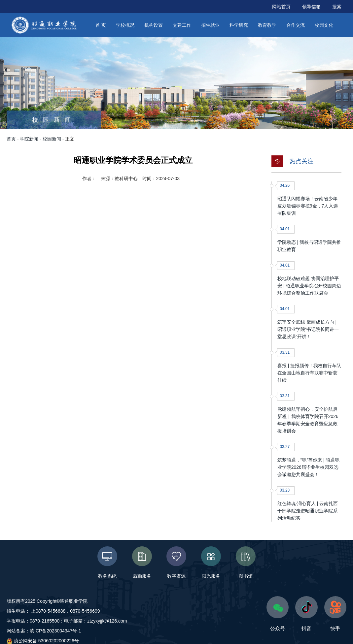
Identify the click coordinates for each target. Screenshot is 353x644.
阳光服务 (211, 563)
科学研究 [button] (239, 25)
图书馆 (246, 563)
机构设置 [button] (154, 25)
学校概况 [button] (125, 25)
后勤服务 (142, 563)
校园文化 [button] (324, 25)
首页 (11, 139)
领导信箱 (311, 7)
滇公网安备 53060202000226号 (43, 641)
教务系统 (107, 563)
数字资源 (176, 563)
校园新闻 (52, 139)
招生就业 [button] (210, 25)
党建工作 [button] (182, 25)
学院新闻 (29, 139)
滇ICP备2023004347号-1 (55, 631)
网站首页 (281, 7)
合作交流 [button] (296, 25)
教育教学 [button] (267, 25)
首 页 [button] (101, 25)
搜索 (337, 7)
